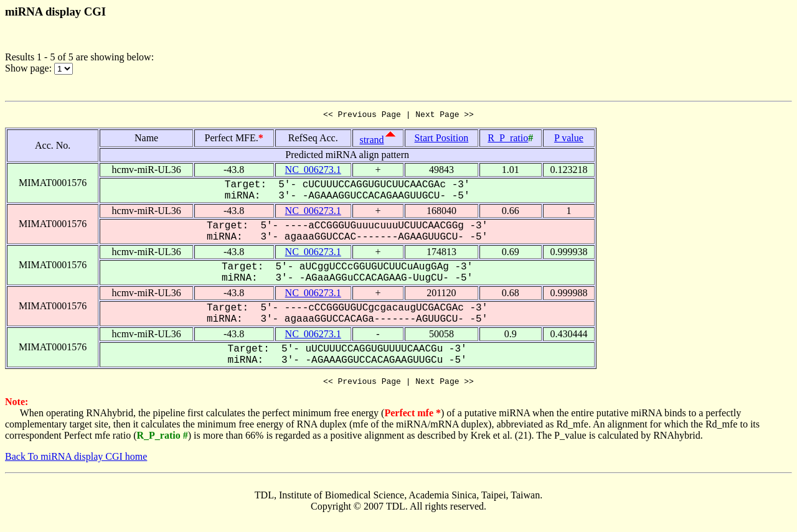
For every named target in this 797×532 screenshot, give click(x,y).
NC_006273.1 (313, 171)
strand (371, 142)
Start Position (442, 140)
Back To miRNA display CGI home (76, 460)
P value (569, 140)
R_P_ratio (508, 140)
